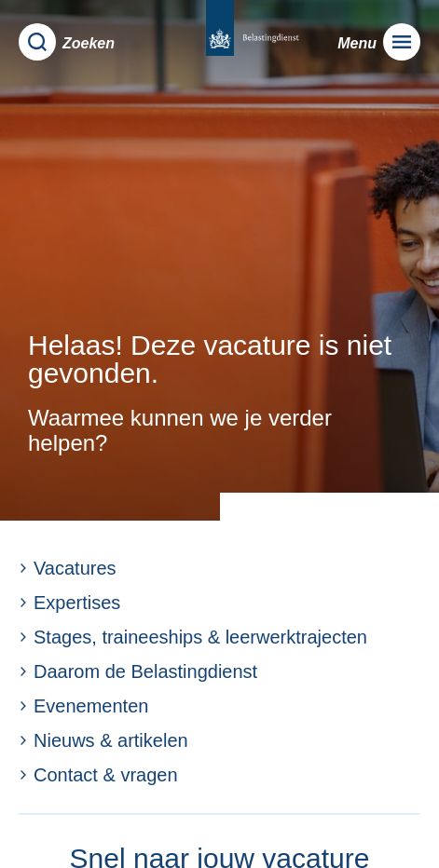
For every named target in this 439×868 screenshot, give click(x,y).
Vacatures (68, 568)
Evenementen (83, 706)
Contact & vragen (98, 775)
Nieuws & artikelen (103, 740)
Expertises (69, 603)
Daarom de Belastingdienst (138, 671)
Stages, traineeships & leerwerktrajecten (193, 637)
